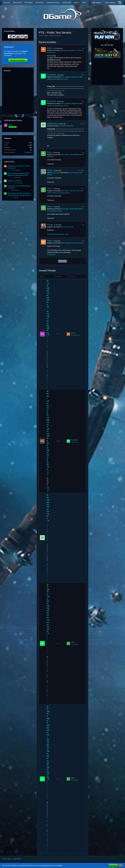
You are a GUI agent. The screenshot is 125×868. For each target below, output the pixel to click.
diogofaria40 (11, 183)
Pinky (9, 190)
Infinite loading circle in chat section (72, 243)
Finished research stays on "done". (58, 234)
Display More (62, 261)
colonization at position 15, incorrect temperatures (48, 308)
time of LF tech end (67, 227)
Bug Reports (48, 489)
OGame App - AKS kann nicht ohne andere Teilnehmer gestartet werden (48, 743)
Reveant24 (28, 152)
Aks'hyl (50, 170)
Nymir (49, 241)
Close (121, 865)
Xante (10, 125)
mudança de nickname (15, 181)
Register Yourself (18, 60)
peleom (9, 170)
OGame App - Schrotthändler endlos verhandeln (48, 609)
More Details (113, 865)
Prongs (50, 225)
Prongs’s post (55, 173)
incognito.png (51, 255)
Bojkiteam (48, 473)
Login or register (110, 3)
